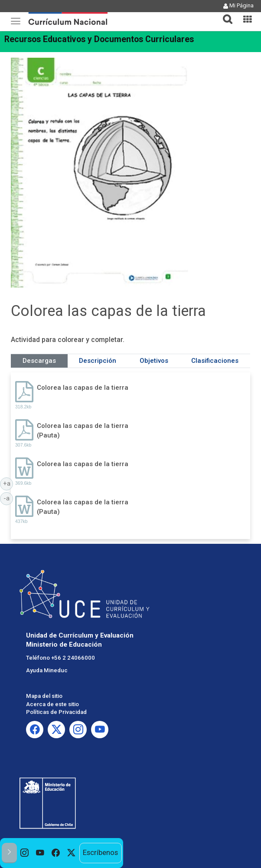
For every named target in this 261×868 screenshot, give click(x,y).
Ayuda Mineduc (47, 670)
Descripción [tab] (98, 361)
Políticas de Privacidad (56, 712)
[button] (224, 14)
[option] (25, 853)
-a (8, 498)
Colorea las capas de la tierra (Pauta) (83, 430)
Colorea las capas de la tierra (83, 388)
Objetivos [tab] (154, 361)
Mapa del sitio (44, 696)
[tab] (224, 14)
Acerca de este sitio (52, 704)
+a (8, 483)
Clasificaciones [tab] (215, 361)
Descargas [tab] (39, 361)
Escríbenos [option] (100, 853)
